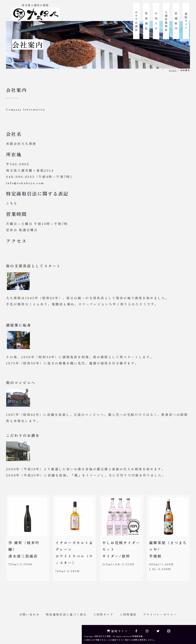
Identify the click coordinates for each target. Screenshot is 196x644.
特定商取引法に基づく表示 (66, 614)
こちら (12, 203)
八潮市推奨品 (166, 21)
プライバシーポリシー (160, 614)
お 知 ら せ (156, 21)
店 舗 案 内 (176, 21)
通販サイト (186, 21)
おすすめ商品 (136, 21)
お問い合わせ (29, 614)
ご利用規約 (128, 614)
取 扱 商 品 (146, 21)
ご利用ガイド (103, 614)
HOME (173, 70)
